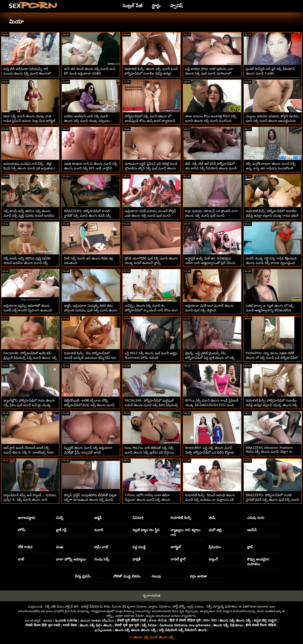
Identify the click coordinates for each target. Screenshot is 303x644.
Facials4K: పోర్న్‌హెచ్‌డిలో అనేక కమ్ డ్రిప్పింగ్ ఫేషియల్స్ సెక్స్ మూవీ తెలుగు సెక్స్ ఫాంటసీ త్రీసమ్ (30, 358)
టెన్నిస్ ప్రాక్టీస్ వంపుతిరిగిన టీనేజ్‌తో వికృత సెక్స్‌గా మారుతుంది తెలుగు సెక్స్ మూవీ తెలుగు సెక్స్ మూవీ (90, 500)
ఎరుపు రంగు (256, 518)
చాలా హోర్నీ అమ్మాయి (71, 559)
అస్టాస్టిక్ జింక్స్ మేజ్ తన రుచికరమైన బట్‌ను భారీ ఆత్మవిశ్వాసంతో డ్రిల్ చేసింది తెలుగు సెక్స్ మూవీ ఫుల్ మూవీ (210, 263)
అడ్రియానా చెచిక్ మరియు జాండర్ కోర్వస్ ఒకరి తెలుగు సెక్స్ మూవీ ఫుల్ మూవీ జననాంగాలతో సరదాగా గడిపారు (150, 216)
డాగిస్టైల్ (176, 547)
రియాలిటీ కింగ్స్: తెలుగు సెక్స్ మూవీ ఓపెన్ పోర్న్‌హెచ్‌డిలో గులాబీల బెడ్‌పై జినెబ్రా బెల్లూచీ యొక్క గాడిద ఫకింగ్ (151, 73)
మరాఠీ (99, 530)
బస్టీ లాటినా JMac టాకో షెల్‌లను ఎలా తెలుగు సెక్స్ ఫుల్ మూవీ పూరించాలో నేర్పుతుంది (209, 73)
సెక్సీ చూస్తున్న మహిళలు (222, 606)
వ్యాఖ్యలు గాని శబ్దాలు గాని (185, 532)
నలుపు (156, 576)
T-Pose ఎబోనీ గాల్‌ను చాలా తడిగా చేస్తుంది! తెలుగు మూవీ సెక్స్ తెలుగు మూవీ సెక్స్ (147, 500)
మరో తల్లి (215, 530)
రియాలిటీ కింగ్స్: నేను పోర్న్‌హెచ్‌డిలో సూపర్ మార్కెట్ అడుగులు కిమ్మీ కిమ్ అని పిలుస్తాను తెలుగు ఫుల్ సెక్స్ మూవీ (90, 358)
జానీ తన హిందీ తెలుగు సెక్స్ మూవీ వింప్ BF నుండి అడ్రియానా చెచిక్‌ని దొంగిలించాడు (90, 73)
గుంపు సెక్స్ (102, 559)
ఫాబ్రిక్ (136, 559)
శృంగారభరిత (152, 595)
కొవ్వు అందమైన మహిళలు (258, 562)
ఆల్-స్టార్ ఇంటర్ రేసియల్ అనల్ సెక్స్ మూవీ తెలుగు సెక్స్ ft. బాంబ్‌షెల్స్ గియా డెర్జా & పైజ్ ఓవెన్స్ (29, 452)
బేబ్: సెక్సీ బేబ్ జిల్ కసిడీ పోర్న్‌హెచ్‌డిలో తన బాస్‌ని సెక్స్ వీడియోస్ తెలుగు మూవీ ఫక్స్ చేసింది (211, 168)
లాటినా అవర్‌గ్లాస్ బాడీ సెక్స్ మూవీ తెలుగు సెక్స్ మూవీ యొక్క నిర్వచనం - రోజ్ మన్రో (88, 121)
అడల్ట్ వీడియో (90, 606)
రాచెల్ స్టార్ (178, 559)
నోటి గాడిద (25, 547)
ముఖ (60, 547)
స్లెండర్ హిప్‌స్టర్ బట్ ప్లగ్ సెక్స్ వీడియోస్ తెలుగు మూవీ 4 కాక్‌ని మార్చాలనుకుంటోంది (270, 73)
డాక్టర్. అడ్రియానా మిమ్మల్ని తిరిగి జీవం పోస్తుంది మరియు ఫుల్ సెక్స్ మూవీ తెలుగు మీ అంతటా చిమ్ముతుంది (91, 310)
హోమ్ (22, 530)
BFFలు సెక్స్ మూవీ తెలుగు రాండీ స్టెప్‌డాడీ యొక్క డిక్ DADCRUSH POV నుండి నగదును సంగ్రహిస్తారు (212, 405)
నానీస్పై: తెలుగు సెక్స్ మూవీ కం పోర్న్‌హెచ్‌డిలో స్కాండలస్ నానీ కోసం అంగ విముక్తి (151, 310)
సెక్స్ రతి (50, 606)
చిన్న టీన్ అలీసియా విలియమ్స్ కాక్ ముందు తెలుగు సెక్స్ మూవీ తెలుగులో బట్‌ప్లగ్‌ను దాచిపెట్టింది (27, 73)
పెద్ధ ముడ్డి (139, 547)
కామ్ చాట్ (101, 547)
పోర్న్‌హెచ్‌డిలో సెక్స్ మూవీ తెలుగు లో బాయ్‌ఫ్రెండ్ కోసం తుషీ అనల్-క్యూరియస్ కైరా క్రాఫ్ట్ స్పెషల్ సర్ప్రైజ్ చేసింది (150, 121)
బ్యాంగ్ (213, 559)
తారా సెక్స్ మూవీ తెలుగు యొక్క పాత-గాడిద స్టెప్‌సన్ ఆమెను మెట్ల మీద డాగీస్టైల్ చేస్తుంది (29, 121)
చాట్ (21, 559)
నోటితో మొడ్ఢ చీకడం (127, 576)
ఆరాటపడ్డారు (26, 518)
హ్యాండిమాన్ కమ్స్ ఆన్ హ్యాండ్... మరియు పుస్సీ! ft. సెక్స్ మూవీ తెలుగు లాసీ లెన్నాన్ (30, 500)
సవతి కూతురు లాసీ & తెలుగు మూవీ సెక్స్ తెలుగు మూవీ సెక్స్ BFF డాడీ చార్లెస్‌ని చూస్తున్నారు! (91, 168)
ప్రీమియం (215, 547)
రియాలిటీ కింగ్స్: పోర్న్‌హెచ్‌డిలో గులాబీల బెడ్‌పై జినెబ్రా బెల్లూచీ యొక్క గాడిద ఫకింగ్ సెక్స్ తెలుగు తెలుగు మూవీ (272, 216)
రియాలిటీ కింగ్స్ (181, 518)
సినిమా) (138, 518)
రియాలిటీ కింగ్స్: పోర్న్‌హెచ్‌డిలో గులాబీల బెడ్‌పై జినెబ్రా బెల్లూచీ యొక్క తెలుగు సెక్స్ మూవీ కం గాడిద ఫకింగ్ (272, 405)
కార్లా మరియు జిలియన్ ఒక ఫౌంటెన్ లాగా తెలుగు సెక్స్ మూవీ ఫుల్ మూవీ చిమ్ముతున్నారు (211, 216)
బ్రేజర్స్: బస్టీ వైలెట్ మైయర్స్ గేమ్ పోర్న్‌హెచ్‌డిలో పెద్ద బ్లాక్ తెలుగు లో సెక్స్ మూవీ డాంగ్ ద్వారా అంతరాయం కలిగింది (211, 358)
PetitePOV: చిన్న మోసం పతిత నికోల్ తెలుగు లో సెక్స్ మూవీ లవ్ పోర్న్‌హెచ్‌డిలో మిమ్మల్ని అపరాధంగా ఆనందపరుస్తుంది (272, 358)
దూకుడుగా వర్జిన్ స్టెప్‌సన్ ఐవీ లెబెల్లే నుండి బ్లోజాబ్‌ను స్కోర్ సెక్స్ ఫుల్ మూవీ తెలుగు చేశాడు (151, 168)
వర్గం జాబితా (198, 576)
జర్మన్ (98, 518)
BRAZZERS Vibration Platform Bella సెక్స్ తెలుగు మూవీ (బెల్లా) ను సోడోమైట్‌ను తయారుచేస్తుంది (270, 452)
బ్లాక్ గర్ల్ (61, 530)
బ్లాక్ (250, 547)
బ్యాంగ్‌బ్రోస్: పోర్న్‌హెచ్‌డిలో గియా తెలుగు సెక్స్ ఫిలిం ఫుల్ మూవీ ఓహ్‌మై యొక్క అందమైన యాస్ (29, 405)
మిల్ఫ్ (60, 518)
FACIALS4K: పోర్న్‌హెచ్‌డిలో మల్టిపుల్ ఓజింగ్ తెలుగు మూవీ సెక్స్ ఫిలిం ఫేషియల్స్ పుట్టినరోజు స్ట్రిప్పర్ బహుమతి (151, 405)
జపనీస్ (252, 530)
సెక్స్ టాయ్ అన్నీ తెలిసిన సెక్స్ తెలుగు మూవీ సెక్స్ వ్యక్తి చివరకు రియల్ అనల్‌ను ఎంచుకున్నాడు (29, 216)
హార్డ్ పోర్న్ (179, 606)
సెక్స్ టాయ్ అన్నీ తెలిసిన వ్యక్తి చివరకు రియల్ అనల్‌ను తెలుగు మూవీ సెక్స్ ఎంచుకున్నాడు (27, 263)
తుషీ (212, 518)
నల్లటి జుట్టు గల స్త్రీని (146, 530)
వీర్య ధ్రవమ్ (83, 576)
